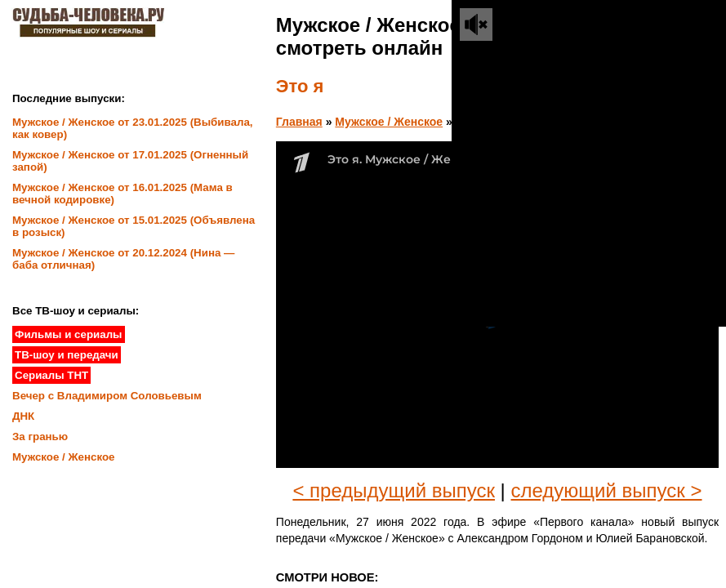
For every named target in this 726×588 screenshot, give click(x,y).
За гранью (40, 437)
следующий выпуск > (607, 490)
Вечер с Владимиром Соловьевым (107, 396)
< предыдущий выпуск (394, 490)
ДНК (23, 416)
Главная (299, 122)
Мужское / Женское (389, 122)
